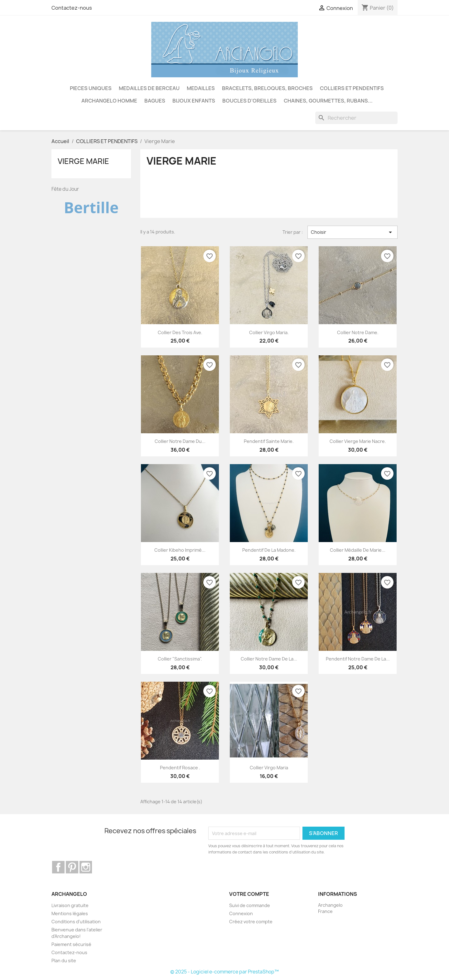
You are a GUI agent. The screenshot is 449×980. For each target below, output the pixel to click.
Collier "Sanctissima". (180, 659)
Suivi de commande (250, 905)
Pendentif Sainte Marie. (269, 441)
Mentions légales (70, 913)
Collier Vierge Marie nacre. (358, 441)
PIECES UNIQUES (91, 88)
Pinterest (72, 867)
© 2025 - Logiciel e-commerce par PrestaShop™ (224, 972)
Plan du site (64, 961)
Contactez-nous (72, 8)
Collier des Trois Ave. (180, 332)
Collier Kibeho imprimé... (180, 550)
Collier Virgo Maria (269, 768)
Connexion (241, 913)
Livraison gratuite (70, 905)
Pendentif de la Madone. (269, 550)
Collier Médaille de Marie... (358, 550)
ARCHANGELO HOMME (109, 101)
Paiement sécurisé (71, 944)
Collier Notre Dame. (358, 332)
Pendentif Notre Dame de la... (358, 659)
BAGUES (155, 101)
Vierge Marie (83, 161)
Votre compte (249, 894)
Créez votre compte (251, 922)
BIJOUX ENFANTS (194, 101)
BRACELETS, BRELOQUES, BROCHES (267, 88)
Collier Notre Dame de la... (269, 659)
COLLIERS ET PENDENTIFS (352, 88)
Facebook (58, 867)
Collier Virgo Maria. (269, 332)
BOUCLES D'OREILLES (249, 101)
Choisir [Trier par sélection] (352, 232)
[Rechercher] (356, 118)
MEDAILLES (201, 88)
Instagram (86, 867)
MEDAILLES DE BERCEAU (149, 88)
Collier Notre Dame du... (180, 441)
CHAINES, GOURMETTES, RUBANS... (328, 101)
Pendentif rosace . (180, 768)
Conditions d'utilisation (76, 922)
